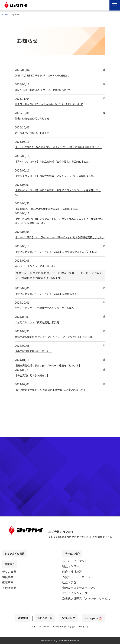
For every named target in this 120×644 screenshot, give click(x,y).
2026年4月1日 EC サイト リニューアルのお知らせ (46, 75)
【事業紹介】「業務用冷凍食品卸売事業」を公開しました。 (52, 217)
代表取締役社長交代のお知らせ (34, 118)
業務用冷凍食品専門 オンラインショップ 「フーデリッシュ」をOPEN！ (60, 353)
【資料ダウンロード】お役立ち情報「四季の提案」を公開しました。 (58, 166)
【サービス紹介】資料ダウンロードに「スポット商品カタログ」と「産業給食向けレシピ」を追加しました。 (60, 229)
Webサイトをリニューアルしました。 (39, 283)
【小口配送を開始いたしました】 (36, 368)
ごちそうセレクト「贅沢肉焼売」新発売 (40, 339)
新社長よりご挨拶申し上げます (34, 133)
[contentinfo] (60, 584)
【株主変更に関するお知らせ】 (34, 392)
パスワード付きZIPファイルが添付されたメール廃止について (53, 104)
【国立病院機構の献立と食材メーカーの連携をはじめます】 (53, 382)
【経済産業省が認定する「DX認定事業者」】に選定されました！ (55, 406)
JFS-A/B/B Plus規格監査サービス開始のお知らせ (46, 90)
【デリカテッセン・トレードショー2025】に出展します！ (52, 310)
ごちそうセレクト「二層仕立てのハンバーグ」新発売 (48, 325)
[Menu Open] (115, 5)
